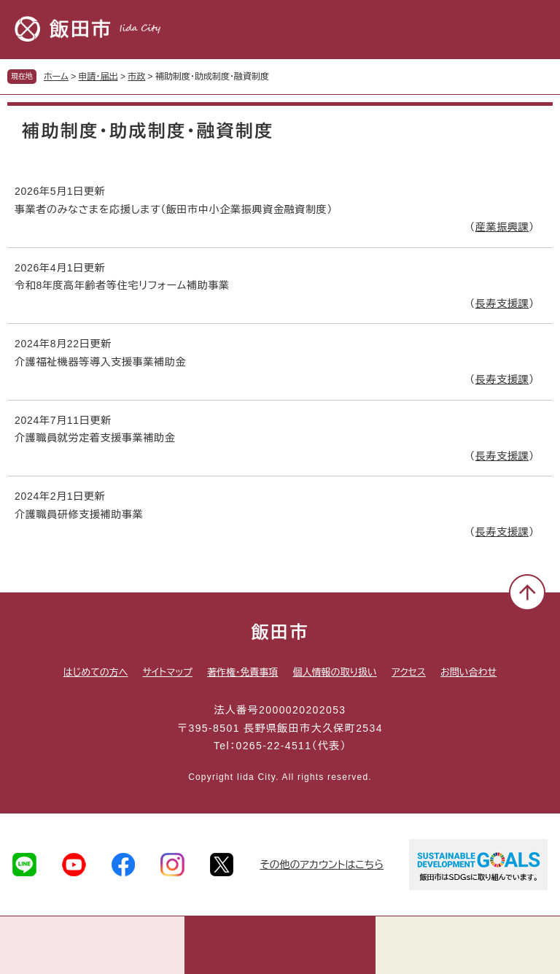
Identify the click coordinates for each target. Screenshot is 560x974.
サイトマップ (168, 672)
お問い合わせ (468, 672)
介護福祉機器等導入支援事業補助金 (100, 362)
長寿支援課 (502, 304)
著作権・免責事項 (243, 672)
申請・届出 (98, 77)
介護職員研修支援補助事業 (79, 514)
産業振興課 (502, 227)
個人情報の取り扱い (334, 672)
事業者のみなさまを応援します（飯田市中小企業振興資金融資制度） (174, 209)
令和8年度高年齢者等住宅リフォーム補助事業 (122, 285)
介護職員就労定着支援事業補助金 (95, 438)
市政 (136, 77)
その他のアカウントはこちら (322, 865)
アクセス (409, 672)
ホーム (56, 77)
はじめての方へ (96, 672)
